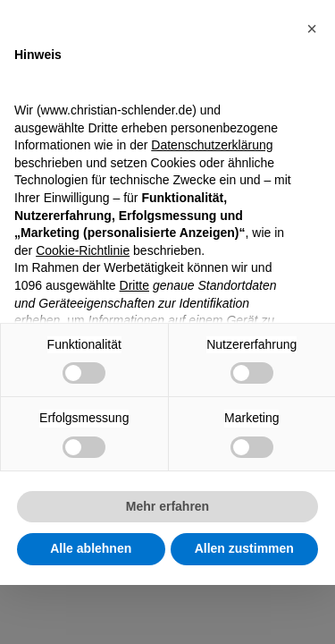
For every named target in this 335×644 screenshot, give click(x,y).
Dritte (134, 285)
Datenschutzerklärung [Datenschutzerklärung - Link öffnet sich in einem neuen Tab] (212, 145)
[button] (312, 29)
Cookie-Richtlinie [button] (83, 250)
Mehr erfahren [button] (167, 506)
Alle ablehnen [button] (91, 548)
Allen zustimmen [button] (244, 548)
